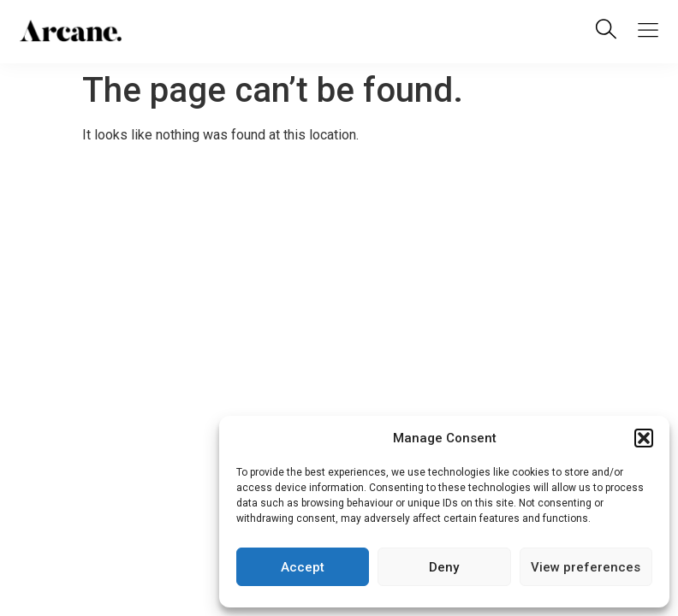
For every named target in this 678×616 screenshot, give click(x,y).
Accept (303, 567)
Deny (444, 567)
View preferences (586, 567)
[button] (644, 438)
